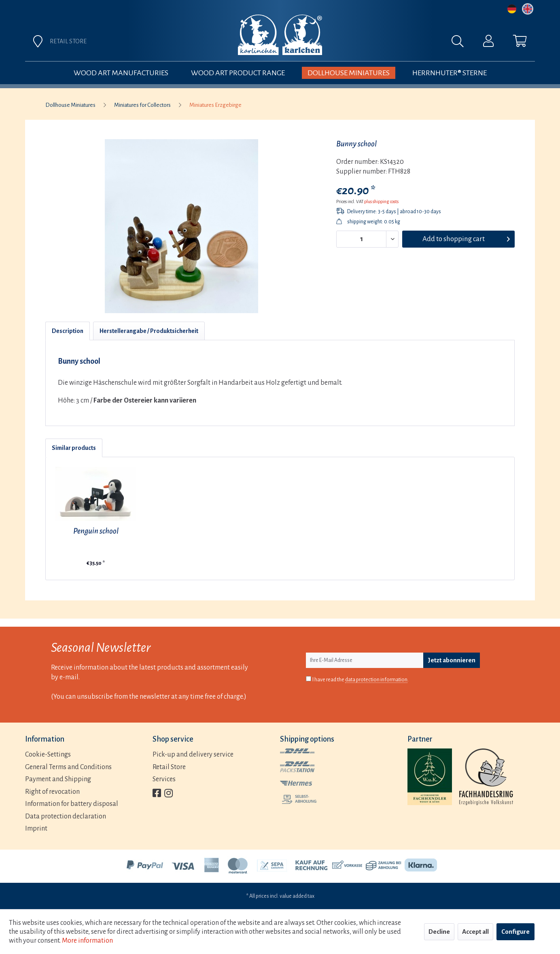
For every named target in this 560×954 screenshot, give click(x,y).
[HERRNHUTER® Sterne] (450, 73)
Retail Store (169, 767)
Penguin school (96, 531)
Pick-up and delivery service (193, 755)
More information (87, 941)
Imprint (36, 829)
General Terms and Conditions (68, 767)
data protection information (376, 680)
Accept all (475, 932)
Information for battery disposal (72, 804)
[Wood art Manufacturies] (121, 73)
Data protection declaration (66, 816)
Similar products (74, 448)
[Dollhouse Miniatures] (349, 73)
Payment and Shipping (58, 779)
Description (68, 331)
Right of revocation (52, 792)
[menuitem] (370, 43)
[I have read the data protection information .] (309, 679)
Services (164, 779)
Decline (439, 932)
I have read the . (361, 680)
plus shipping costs (381, 201)
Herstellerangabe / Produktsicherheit (149, 331)
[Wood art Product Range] (238, 73)
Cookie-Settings (48, 755)
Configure (515, 932)
